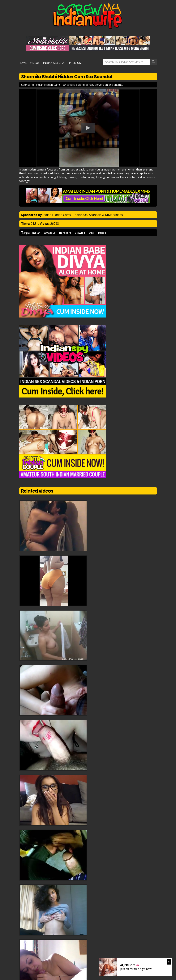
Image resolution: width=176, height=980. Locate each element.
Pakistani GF (31, 946)
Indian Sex (77, 946)
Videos (35, 62)
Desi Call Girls (112, 946)
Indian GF (47, 946)
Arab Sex (62, 946)
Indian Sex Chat (53, 62)
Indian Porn (93, 946)
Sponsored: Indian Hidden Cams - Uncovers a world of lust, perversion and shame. (72, 83)
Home (24, 62)
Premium (73, 62)
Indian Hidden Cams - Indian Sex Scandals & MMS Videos (83, 213)
